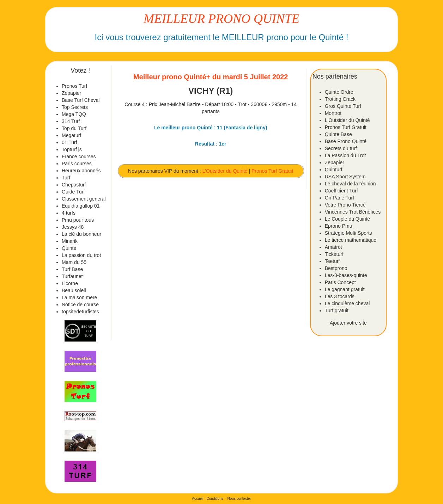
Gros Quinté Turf (343, 106)
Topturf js (72, 149)
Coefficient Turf (341, 191)
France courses (79, 156)
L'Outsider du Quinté (225, 171)
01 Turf (69, 142)
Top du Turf (74, 128)
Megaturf (71, 135)
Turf (66, 178)
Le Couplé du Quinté (347, 219)
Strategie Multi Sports (348, 233)
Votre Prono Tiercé (345, 205)
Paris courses (77, 164)
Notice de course (80, 305)
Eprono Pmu (339, 226)
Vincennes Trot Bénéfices (353, 212)
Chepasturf (74, 185)
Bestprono (336, 268)
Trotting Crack (340, 99)
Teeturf (332, 261)
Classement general (84, 199)
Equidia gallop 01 (81, 206)
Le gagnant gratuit (345, 289)
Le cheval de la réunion (350, 184)
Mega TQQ (74, 114)
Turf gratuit (337, 311)
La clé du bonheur (81, 234)
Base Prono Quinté (346, 141)
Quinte (69, 248)
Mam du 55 (74, 262)
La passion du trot (81, 255)
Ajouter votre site (348, 323)
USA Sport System (345, 177)
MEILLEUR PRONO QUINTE (221, 19)
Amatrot (333, 247)
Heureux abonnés (81, 171)
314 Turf (71, 121)
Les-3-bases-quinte (346, 275)
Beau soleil (74, 290)
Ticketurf (334, 254)
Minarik (70, 241)
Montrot (333, 113)
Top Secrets (75, 107)
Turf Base (72, 269)
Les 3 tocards (340, 296)
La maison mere (79, 297)
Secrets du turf (341, 148)
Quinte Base (338, 134)
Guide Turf (73, 192)
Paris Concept (340, 282)
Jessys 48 (73, 227)
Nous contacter (239, 499)
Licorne (70, 283)
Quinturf (334, 170)
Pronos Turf (74, 86)
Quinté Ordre (339, 92)
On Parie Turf (339, 198)
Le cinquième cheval (347, 303)
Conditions (215, 499)
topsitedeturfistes (80, 312)
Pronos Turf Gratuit (272, 171)
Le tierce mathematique (351, 240)
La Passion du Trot (345, 155)
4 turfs (69, 213)
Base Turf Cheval (81, 100)
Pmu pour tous (78, 220)
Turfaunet (72, 276)
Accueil (198, 499)
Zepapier (71, 93)
